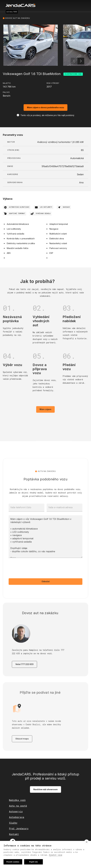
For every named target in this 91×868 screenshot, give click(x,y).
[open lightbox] (31, 45)
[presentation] (30, 575)
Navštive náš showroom (45, 789)
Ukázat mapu (22, 748)
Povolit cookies (13, 862)
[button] (81, 61)
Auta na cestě (18, 806)
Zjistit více (56, 855)
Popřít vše (33, 862)
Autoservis (16, 811)
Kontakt (14, 834)
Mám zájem (45, 415)
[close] (87, 842)
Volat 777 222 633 (24, 671)
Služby (13, 823)
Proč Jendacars (19, 828)
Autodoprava (17, 817)
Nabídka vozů (17, 800)
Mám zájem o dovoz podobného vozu (45, 107)
